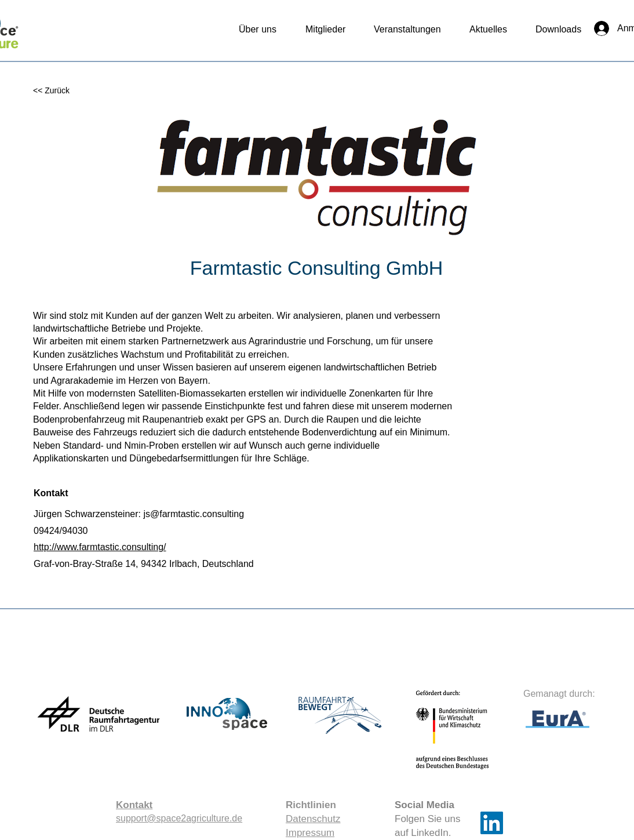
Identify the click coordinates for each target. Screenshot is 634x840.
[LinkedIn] (492, 823)
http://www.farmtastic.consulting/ (100, 547)
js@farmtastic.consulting (194, 514)
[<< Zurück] (71, 91)
